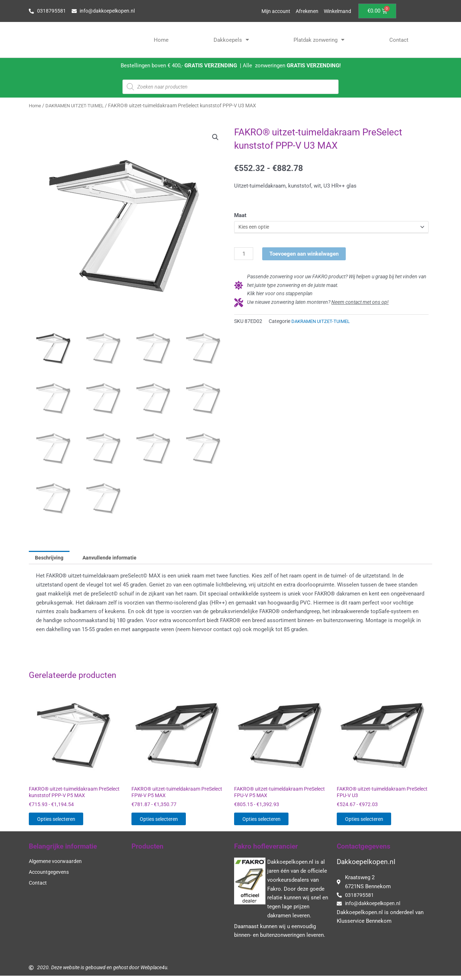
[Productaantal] (244, 255)
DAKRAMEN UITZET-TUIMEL (78, 105)
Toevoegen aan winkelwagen (304, 255)
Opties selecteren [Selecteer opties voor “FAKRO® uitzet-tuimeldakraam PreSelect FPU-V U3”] (372, 822)
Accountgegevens (50, 876)
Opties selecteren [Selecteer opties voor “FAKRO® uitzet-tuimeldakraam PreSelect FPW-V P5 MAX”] (167, 822)
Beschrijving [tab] (51, 558)
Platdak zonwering (319, 40)
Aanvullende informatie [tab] (114, 558)
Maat (240, 215)
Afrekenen (304, 11)
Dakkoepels (231, 40)
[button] (215, 138)
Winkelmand (336, 11)
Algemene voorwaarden (57, 865)
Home (161, 40)
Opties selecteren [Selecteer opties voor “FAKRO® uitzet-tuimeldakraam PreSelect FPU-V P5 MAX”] (270, 822)
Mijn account (271, 11)
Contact (399, 40)
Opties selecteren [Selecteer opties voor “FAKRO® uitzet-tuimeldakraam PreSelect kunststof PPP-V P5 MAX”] (64, 822)
